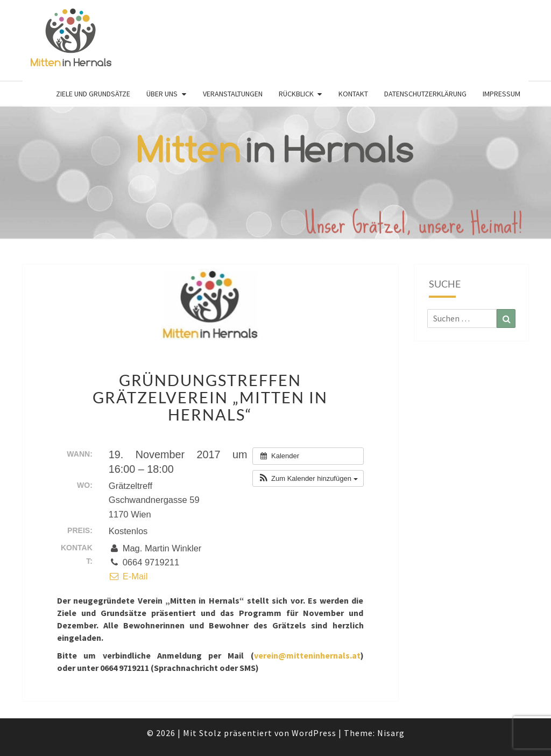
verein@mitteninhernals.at (307, 655)
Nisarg (391, 733)
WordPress (314, 733)
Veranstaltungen (233, 94)
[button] (308, 479)
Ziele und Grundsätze (93, 94)
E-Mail (128, 576)
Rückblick (296, 94)
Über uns (162, 94)
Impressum (501, 94)
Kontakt (353, 94)
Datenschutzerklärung (425, 94)
